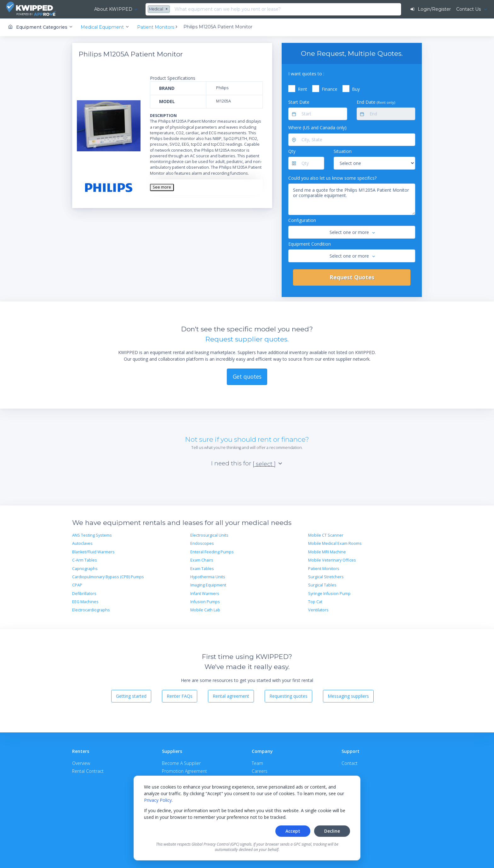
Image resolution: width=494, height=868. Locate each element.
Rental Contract (88, 771)
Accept (293, 831)
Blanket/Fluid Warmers (93, 552)
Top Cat (315, 602)
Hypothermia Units (208, 577)
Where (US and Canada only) (317, 128)
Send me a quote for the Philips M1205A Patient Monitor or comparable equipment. (352, 199)
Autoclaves (82, 543)
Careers (260, 771)
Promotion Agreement (184, 771)
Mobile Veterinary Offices (332, 560)
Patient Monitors (324, 568)
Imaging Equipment (208, 585)
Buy (356, 89)
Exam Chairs (202, 560)
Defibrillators (84, 593)
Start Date (299, 102)
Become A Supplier (181, 763)
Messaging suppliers (348, 696)
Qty (292, 151)
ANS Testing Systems (92, 535)
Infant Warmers (205, 593)
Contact (350, 763)
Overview (81, 763)
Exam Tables (202, 568)
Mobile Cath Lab (205, 610)
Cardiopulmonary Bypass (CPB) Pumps (108, 577)
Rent (302, 89)
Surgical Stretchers (326, 577)
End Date (376, 102)
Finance (330, 89)
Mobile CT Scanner (326, 535)
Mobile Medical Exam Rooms (335, 543)
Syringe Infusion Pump (329, 593)
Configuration (302, 220)
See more (162, 187)
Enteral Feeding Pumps (212, 552)
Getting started (131, 696)
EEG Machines (85, 602)
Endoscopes (202, 543)
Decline (332, 831)
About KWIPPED (97, 9)
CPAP (77, 585)
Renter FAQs (180, 696)
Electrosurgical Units (209, 535)
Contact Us (469, 9)
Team (257, 763)
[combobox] (144, 9)
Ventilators (318, 610)
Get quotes (247, 376)
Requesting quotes (288, 696)
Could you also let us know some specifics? (332, 178)
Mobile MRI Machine (327, 552)
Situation (343, 151)
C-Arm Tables (85, 560)
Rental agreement (231, 696)
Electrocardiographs (91, 610)
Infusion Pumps (205, 602)
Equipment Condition (310, 244)
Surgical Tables (322, 585)
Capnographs (85, 568)
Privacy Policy (158, 800)
